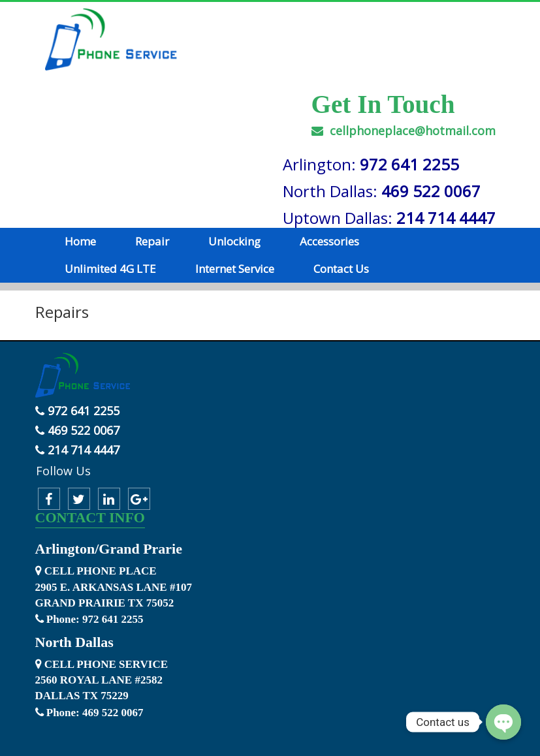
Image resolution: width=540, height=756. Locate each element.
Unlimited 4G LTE (110, 269)
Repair (152, 241)
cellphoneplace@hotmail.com (404, 131)
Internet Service (235, 269)
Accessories (329, 241)
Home (80, 241)
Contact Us (341, 269)
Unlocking (234, 241)
